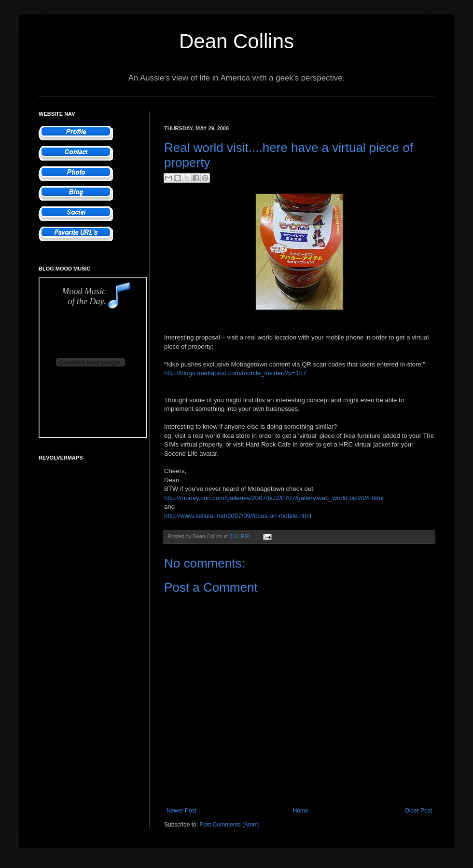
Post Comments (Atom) (230, 825)
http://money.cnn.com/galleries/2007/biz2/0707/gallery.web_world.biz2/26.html (274, 498)
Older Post (418, 811)
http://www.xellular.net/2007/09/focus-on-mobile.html (238, 516)
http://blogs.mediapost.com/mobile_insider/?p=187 (235, 373)
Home (301, 811)
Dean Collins (236, 41)
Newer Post (181, 811)
